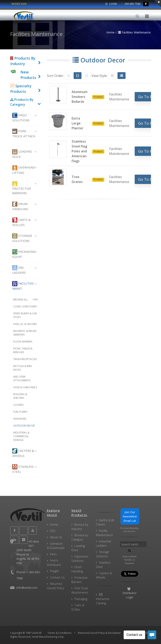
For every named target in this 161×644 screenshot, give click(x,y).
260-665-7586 (131, 4)
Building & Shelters (20, 396)
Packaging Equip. (24, 254)
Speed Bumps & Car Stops (25, 315)
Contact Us (57, 577)
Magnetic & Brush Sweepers (25, 333)
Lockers (18, 405)
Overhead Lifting (23, 170)
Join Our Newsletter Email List (130, 516)
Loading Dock (22, 154)
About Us (56, 537)
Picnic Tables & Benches (23, 350)
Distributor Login (129, 593)
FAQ (53, 531)
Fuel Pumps (20, 412)
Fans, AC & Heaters (25, 324)
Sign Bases (20, 419)
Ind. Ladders (19, 270)
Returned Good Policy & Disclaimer (99, 633)
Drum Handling (20, 206)
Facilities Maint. (23, 286)
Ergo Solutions (21, 117)
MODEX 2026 (19, 4)
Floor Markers (23, 342)
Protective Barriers (22, 188)
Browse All (26, 300)
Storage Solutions (22, 238)
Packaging (81, 599)
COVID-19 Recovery (25, 306)
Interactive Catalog (103, 599)
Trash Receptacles (25, 359)
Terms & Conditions (60, 633)
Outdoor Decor (24, 426)
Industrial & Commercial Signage (21, 436)
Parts (53, 554)
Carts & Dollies (21, 222)
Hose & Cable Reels (25, 387)
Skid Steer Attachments (22, 379)
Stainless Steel (23, 469)
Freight (54, 571)
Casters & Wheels (23, 453)
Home (54, 525)
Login (111, 4)
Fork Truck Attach (24, 133)
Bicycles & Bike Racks (23, 368)
